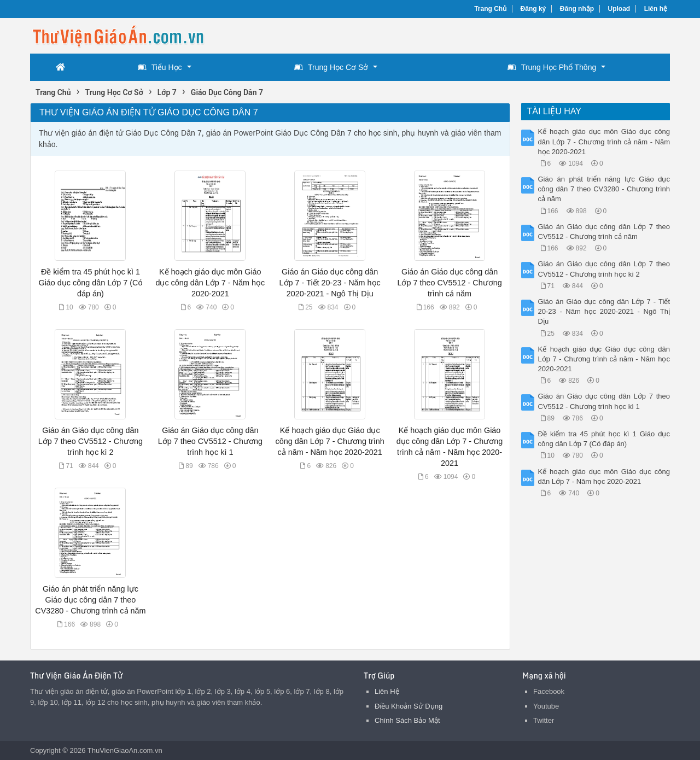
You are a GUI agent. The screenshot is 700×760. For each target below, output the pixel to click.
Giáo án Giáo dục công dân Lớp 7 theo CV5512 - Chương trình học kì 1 (210, 441)
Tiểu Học (160, 67)
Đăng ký (533, 9)
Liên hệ (656, 9)
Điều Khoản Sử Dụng (409, 706)
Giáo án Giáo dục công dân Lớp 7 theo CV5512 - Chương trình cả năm (449, 283)
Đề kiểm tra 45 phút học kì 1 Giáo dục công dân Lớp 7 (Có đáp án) (90, 283)
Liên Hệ (387, 691)
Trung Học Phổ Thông (552, 67)
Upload (619, 9)
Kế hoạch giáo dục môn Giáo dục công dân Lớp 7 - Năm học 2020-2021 (210, 283)
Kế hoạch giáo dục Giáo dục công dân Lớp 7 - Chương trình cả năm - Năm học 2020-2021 (330, 441)
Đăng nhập (577, 9)
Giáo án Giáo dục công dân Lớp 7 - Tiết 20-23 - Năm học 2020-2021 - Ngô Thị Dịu (330, 283)
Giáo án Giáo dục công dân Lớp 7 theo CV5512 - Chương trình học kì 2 (91, 441)
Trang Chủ (490, 9)
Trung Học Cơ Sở (331, 67)
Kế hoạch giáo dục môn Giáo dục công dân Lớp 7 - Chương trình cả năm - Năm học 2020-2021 (604, 141)
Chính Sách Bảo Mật (407, 720)
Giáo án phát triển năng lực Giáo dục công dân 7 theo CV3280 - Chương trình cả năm (90, 600)
